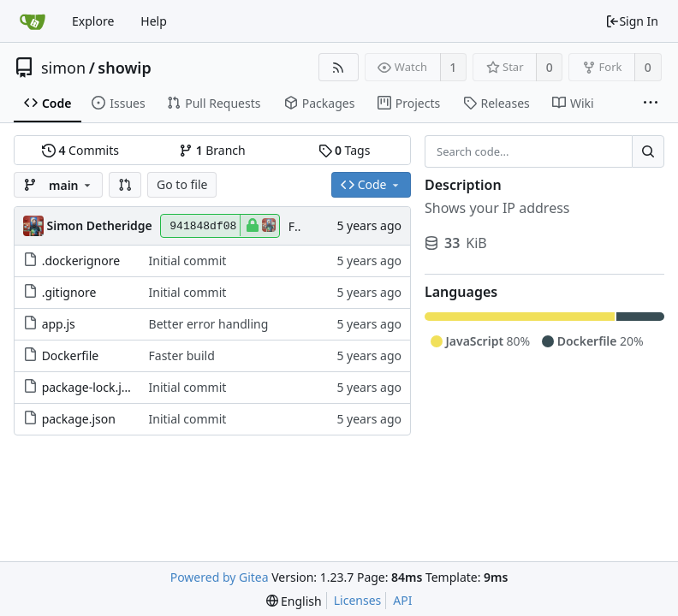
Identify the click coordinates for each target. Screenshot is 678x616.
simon (63, 68)
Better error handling (209, 324)
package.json (79, 419)
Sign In (632, 21)
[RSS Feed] (339, 67)
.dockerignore (81, 261)
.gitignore (69, 292)
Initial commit (188, 261)
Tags (345, 150)
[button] (125, 185)
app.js (59, 324)
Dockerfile (71, 355)
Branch (212, 150)
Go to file (182, 184)
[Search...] (648, 151)
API (402, 600)
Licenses (358, 600)
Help (154, 21)
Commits (80, 150)
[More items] (651, 104)
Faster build (182, 355)
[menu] (294, 601)
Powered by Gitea (220, 577)
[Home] (33, 21)
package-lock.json (92, 387)
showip (124, 68)
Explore (93, 21)
